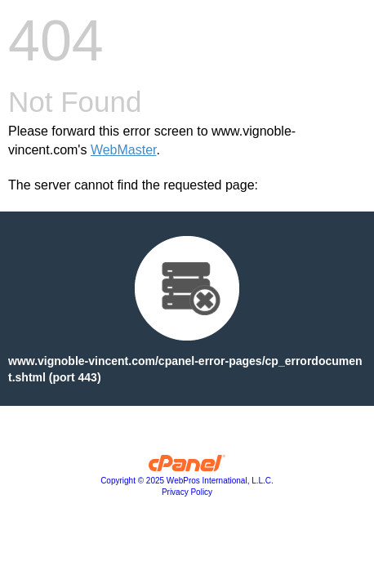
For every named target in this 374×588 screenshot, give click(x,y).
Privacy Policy (187, 492)
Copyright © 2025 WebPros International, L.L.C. (187, 481)
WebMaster (124, 150)
